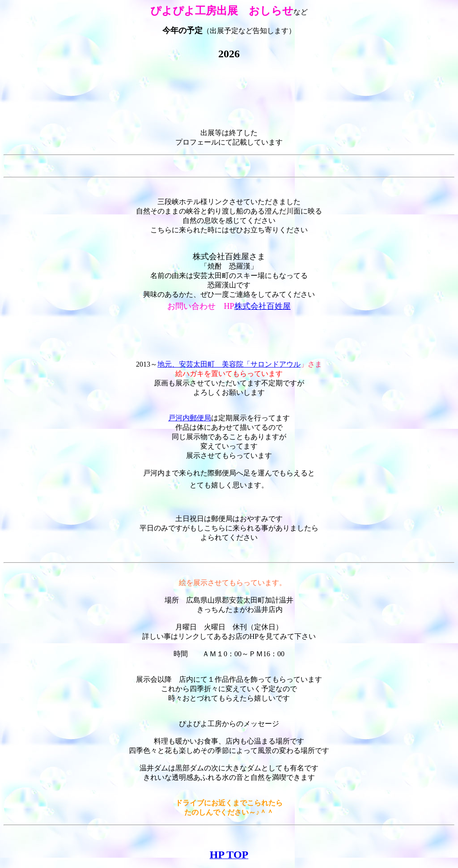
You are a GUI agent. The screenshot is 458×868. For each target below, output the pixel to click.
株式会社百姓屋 (263, 306)
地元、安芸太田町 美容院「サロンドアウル (229, 364)
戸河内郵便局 (190, 418)
